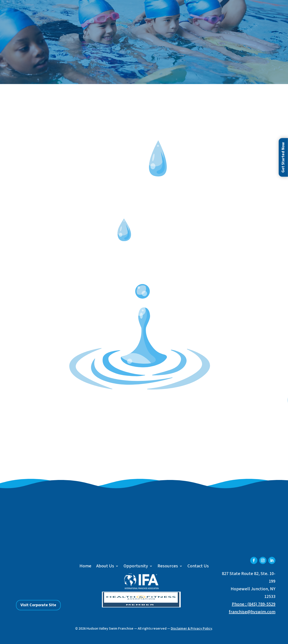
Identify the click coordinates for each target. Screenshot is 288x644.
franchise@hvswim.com (252, 612)
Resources (168, 567)
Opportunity (136, 567)
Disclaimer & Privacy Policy (191, 628)
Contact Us (198, 567)
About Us (105, 567)
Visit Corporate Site (38, 605)
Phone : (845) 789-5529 (254, 604)
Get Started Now (283, 158)
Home (85, 567)
